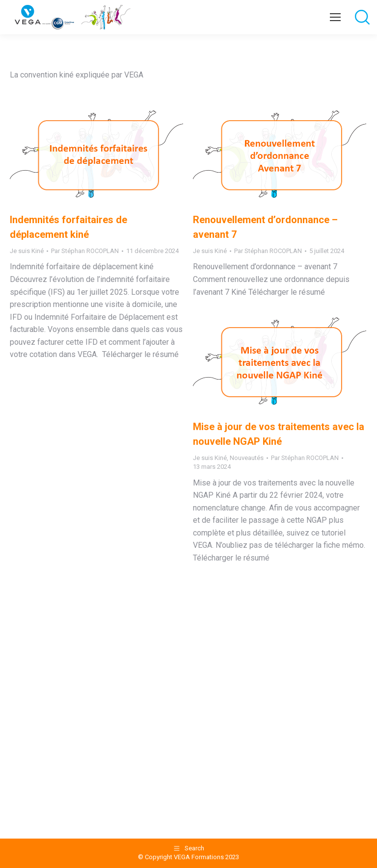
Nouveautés (247, 458)
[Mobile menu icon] (335, 17)
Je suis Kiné (27, 251)
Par (85, 251)
